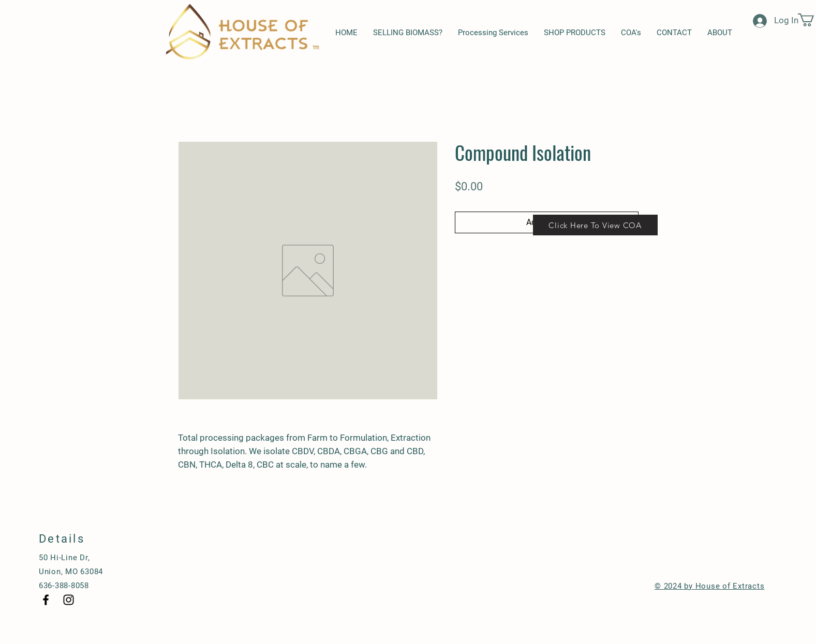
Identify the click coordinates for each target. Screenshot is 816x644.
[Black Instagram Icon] (69, 600)
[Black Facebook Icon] (46, 600)
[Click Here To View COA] (595, 225)
